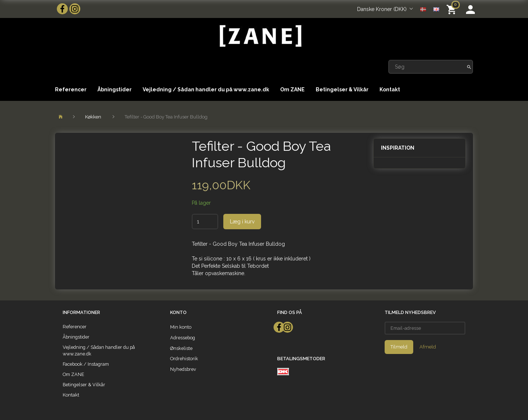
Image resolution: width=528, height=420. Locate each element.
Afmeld (428, 347)
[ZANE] (260, 36)
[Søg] (469, 67)
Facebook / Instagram (86, 364)
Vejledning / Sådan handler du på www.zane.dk (206, 90)
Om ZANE (292, 90)
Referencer (71, 90)
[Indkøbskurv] (453, 9)
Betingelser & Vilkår (342, 90)
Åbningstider (115, 90)
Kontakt (390, 90)
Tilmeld (399, 347)
